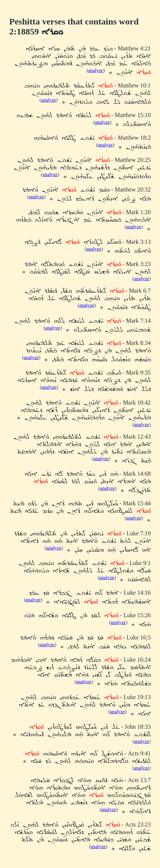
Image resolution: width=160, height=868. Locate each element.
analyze (96, 70)
